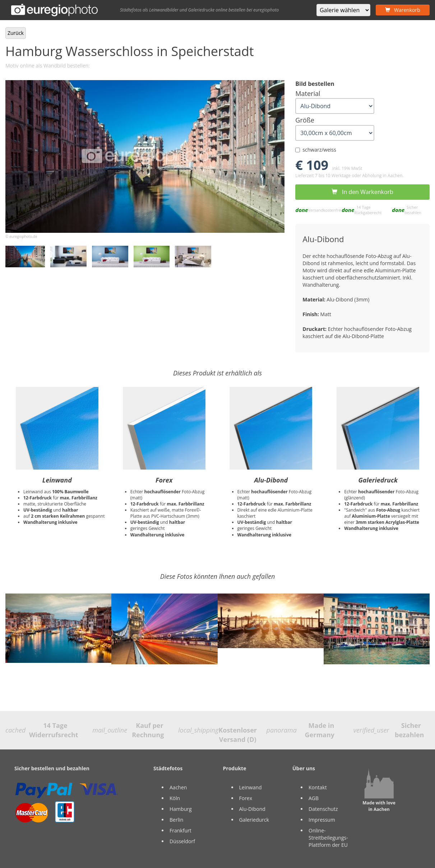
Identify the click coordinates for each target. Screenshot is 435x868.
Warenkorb (403, 10)
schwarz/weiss (316, 150)
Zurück (16, 33)
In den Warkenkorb (362, 192)
